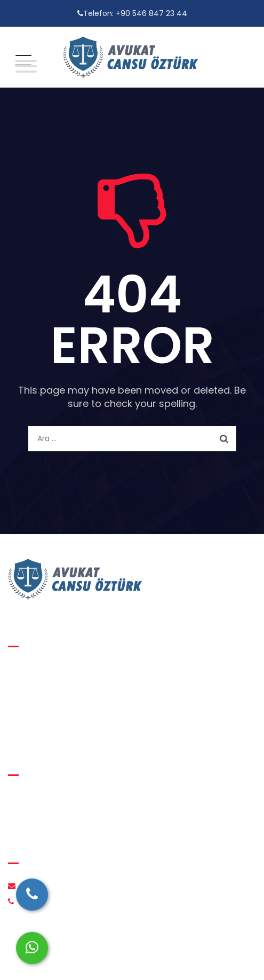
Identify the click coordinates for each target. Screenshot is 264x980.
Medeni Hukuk (42, 689)
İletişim (30, 818)
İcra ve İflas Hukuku (52, 730)
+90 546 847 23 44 (151, 13)
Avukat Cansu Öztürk (126, 959)
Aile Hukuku (37, 669)
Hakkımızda (37, 798)
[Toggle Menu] (23, 66)
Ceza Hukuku (41, 710)
